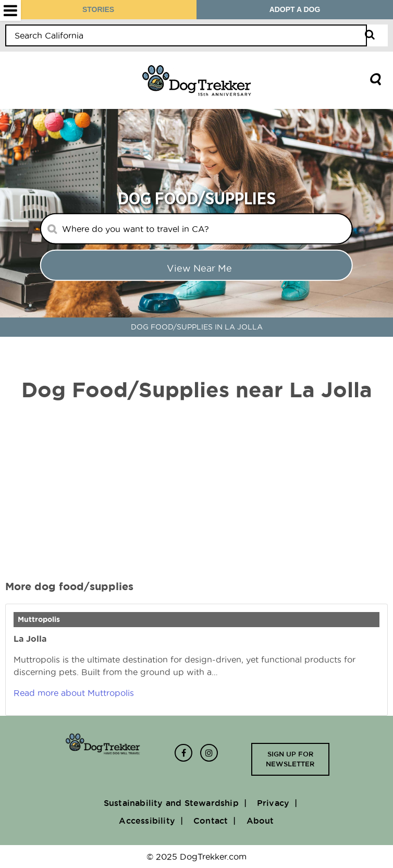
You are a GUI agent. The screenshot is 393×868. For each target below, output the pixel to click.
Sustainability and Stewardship (171, 803)
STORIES (98, 9)
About (260, 821)
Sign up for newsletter (290, 759)
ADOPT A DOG (295, 9)
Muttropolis (39, 619)
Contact (211, 821)
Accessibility (147, 821)
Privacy (273, 803)
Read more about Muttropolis (74, 693)
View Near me (199, 268)
